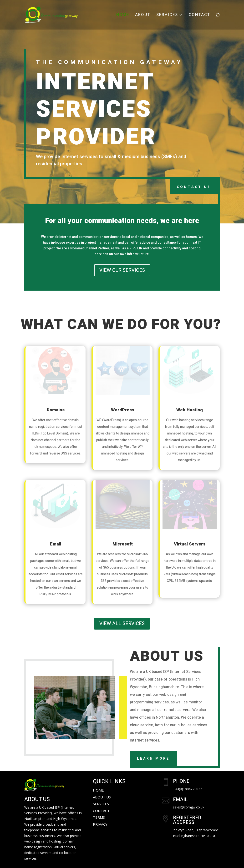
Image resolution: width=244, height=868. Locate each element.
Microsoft (123, 544)
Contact (199, 15)
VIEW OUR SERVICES (122, 270)
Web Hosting (190, 410)
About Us (102, 797)
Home (123, 15)
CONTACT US (194, 187)
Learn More (153, 759)
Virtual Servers (190, 544)
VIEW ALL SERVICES (122, 623)
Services (167, 15)
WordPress (123, 410)
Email (56, 544)
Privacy (100, 824)
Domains (56, 410)
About (143, 15)
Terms (99, 817)
